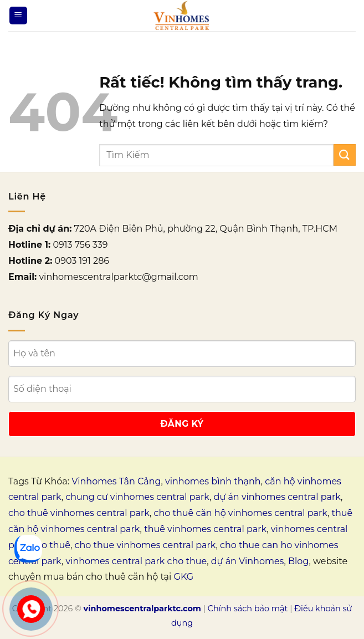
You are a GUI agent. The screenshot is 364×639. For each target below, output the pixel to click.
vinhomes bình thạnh (213, 481)
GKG (184, 577)
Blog (298, 561)
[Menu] (18, 16)
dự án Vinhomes (248, 561)
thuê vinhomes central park (205, 529)
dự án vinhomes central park (277, 497)
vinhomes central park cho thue (136, 561)
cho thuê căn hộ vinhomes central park (241, 513)
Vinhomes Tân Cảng (116, 481)
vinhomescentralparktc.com (142, 609)
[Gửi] (345, 155)
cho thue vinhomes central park (145, 545)
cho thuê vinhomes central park (79, 513)
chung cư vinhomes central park (137, 497)
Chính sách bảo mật (248, 609)
